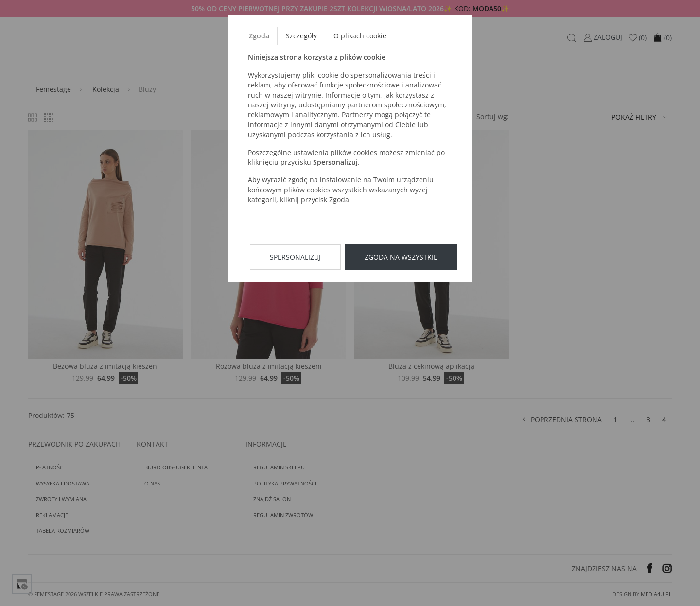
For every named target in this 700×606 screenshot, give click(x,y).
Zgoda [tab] (259, 36)
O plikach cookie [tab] (360, 36)
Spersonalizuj (295, 257)
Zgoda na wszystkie (401, 257)
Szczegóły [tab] (301, 36)
